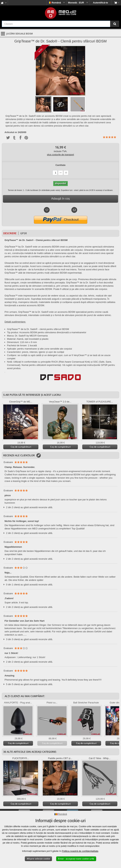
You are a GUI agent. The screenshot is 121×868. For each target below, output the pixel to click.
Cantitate (61, 165)
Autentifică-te (100, 3)
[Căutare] (115, 24)
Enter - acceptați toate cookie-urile (76, 859)
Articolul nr (11, 132)
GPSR (24, 233)
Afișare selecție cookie (38, 859)
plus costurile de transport (61, 155)
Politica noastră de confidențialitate (80, 851)
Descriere (10, 233)
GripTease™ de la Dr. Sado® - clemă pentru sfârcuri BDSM (38, 329)
